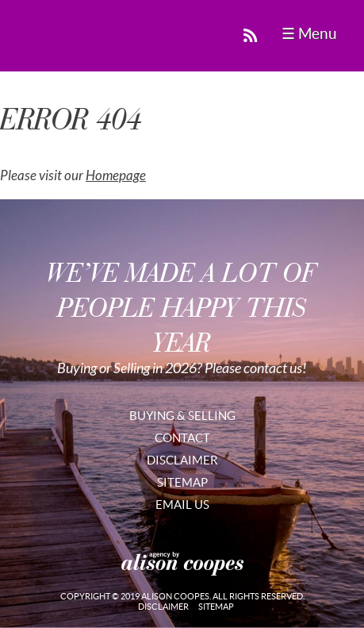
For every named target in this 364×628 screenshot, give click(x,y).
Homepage (116, 176)
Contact (182, 438)
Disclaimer (182, 460)
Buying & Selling (182, 416)
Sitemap (182, 482)
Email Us (182, 505)
